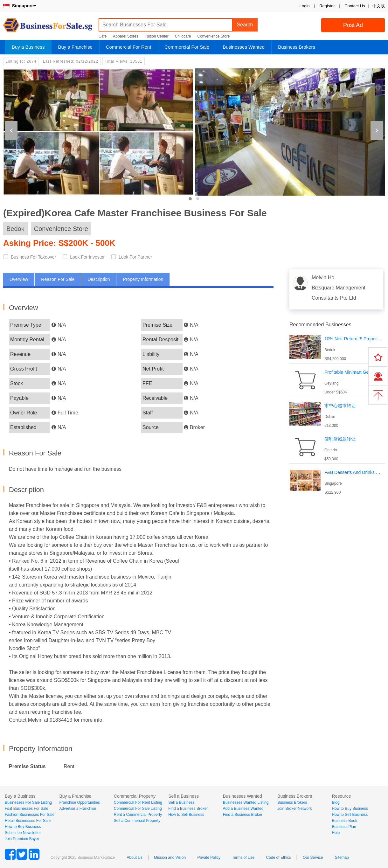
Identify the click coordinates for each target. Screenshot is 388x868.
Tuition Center (157, 36)
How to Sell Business (186, 815)
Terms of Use (243, 858)
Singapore (20, 6)
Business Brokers (297, 47)
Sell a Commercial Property (137, 821)
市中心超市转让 (340, 406)
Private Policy (209, 858)
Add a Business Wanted (243, 809)
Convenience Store (213, 36)
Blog (336, 802)
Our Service (313, 858)
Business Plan (344, 827)
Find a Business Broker (188, 809)
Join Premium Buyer (22, 839)
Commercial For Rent (129, 47)
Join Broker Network (294, 809)
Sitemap (342, 858)
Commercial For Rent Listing (138, 802)
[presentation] (11, 130)
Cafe (103, 36)
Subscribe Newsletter (23, 833)
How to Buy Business (23, 827)
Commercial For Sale (187, 47)
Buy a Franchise (75, 47)
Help (336, 833)
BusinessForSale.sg (48, 27)
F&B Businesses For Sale (27, 809)
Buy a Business (28, 47)
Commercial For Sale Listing (138, 809)
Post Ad (353, 25)
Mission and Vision (170, 858)
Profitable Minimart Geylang (352, 372)
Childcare (183, 36)
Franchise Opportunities (79, 802)
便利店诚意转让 (340, 439)
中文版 (379, 6)
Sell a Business (181, 802)
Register (327, 6)
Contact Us (355, 6)
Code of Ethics (279, 858)
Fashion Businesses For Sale (30, 815)
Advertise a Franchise (78, 809)
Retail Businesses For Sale (28, 821)
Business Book (345, 821)
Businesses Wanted (244, 47)
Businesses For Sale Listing (28, 802)
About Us (135, 858)
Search (245, 25)
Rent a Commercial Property (138, 815)
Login (305, 6)
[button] (190, 199)
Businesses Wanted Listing (246, 802)
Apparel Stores (125, 36)
